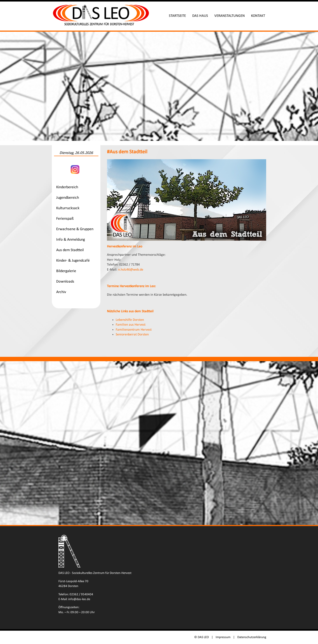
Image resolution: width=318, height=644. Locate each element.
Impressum (223, 637)
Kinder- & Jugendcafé (73, 261)
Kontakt (258, 16)
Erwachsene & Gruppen (75, 229)
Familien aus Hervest (131, 325)
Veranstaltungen (229, 16)
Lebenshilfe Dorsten (130, 320)
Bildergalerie (66, 271)
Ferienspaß (65, 219)
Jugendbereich (68, 198)
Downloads (65, 282)
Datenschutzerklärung (252, 637)
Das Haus (200, 16)
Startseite (177, 16)
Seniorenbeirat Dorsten (132, 334)
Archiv (61, 292)
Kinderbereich (67, 187)
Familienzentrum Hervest (134, 330)
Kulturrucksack (68, 208)
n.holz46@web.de (131, 269)
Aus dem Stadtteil (70, 250)
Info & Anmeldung (71, 240)
